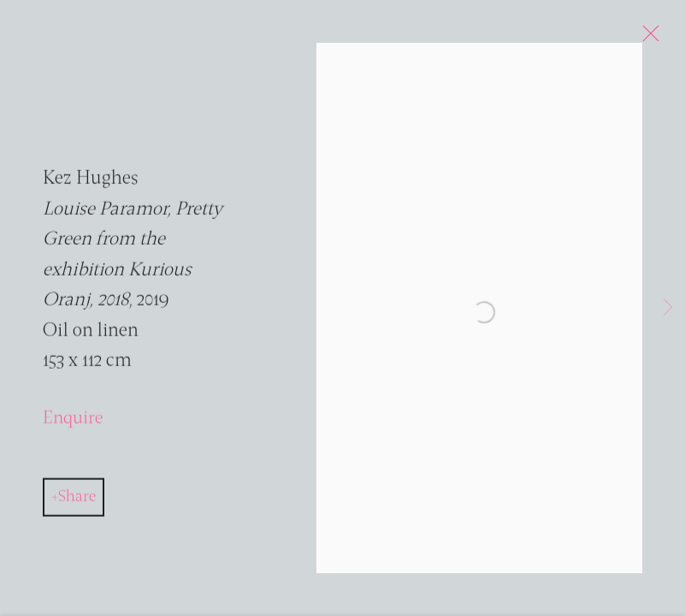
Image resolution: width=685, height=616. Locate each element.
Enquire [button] (73, 422)
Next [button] (668, 308)
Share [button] (77, 501)
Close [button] (648, 38)
